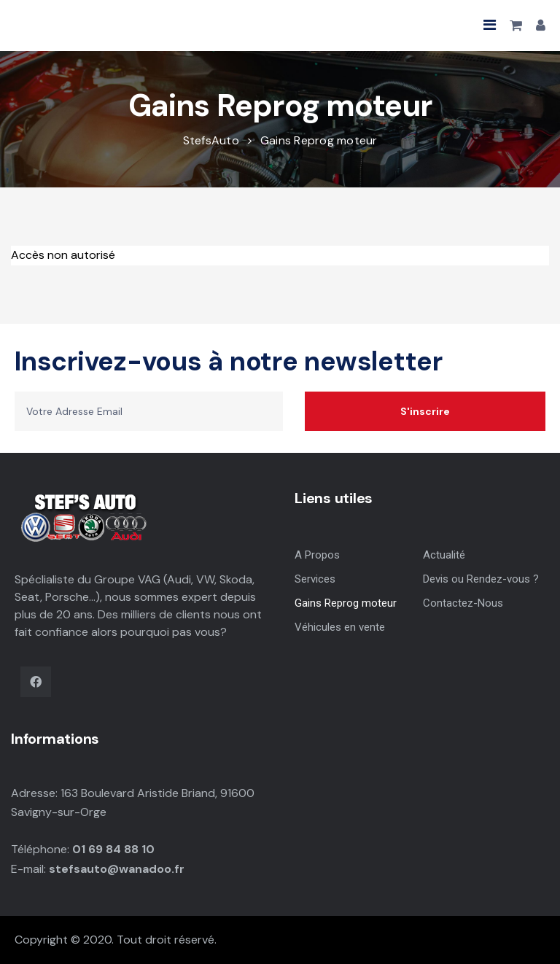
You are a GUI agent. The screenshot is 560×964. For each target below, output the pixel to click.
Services (315, 579)
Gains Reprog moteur (346, 603)
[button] (490, 25)
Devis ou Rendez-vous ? (481, 579)
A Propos (317, 555)
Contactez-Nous (463, 603)
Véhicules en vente (340, 627)
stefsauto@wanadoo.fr (117, 869)
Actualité (444, 555)
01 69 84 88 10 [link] (113, 849)
